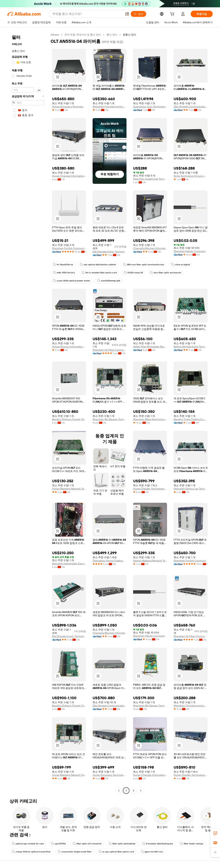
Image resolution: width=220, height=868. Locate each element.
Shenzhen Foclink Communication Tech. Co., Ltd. (69, 248)
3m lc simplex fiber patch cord (99, 273)
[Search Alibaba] (87, 14)
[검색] (138, 14)
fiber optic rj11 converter (87, 844)
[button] (127, 14)
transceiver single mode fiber (75, 852)
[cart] (173, 14)
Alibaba (55, 35)
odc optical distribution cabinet (98, 265)
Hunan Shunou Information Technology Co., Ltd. (69, 347)
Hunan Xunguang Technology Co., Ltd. (69, 107)
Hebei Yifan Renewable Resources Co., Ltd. (150, 347)
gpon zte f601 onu (152, 852)
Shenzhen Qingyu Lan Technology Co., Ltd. (191, 489)
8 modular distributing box (158, 844)
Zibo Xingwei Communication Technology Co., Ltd (191, 107)
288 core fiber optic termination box (144, 265)
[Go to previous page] (119, 791)
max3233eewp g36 (109, 281)
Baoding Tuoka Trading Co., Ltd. (191, 419)
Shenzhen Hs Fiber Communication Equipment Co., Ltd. (110, 350)
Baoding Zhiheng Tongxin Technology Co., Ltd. (69, 419)
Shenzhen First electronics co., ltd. (110, 107)
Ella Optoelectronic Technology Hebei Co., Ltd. (110, 252)
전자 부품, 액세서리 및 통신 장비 (83, 35)
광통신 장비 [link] (130, 35)
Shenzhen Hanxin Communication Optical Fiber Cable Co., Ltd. (191, 251)
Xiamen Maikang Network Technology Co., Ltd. (150, 561)
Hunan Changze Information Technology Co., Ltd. (69, 176)
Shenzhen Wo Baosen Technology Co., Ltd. (110, 419)
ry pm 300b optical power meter (72, 281)
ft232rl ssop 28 (133, 273)
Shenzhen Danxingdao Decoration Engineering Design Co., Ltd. (69, 564)
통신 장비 (112, 35)
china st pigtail (180, 265)
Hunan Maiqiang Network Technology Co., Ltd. (69, 489)
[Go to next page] (141, 791)
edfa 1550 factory (64, 273)
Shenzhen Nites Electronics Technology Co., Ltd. (150, 419)
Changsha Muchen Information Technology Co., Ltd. (150, 248)
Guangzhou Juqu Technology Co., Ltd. (150, 107)
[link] (215, 833)
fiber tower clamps (192, 844)
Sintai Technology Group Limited (191, 176)
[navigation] (28, 413)
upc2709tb (58, 844)
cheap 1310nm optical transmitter (31, 852)
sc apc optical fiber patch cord (116, 852)
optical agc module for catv (28, 844)
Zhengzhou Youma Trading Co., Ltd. (110, 561)
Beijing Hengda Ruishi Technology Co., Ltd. (191, 347)
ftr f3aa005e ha (63, 265)
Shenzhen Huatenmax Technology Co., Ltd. (150, 179)
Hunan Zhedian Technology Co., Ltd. (150, 489)
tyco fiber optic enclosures (165, 273)
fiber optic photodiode (122, 844)
